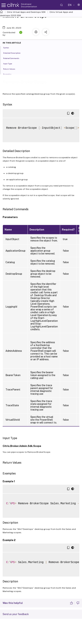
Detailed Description (14, 53)
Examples (9, 74)
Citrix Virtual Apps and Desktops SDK (26, 12)
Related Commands (13, 58)
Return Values (11, 69)
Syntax (8, 47)
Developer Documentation (29, 5)
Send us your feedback (16, 614)
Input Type (10, 63)
